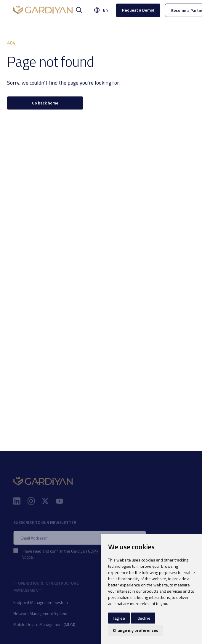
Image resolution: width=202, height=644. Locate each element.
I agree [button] (119, 618)
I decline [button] (143, 618)
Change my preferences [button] (136, 630)
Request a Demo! (138, 10)
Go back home (45, 103)
